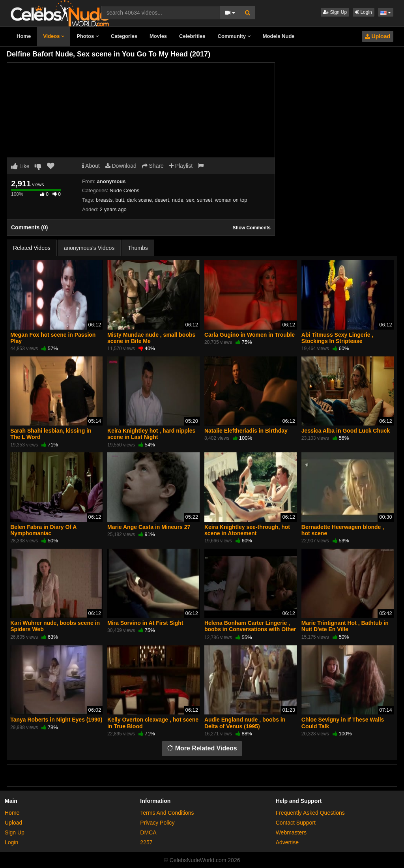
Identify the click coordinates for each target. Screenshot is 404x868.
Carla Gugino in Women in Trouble (250, 335)
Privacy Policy (157, 823)
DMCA (148, 832)
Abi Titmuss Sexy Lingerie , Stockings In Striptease (338, 338)
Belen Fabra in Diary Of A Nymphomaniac (43, 530)
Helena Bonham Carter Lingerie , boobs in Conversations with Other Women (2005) (250, 629)
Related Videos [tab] (32, 248)
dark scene (139, 200)
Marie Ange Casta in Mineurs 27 (149, 527)
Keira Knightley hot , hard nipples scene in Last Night (151, 434)
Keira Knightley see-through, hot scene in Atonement (247, 530)
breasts (104, 200)
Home (24, 36)
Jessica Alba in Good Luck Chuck (346, 431)
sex (190, 200)
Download (121, 166)
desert (162, 200)
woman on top (231, 200)
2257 (146, 842)
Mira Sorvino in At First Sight (145, 623)
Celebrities (192, 36)
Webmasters (291, 832)
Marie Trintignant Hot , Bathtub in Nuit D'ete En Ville (345, 626)
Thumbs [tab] (138, 248)
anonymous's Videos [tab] (89, 248)
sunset (204, 200)
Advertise (287, 842)
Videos (54, 36)
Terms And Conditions (167, 813)
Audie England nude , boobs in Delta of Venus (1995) (245, 723)
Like (20, 166)
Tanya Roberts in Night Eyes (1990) (56, 720)
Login (364, 12)
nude (178, 200)
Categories (124, 36)
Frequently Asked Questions (310, 813)
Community (234, 36)
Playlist (181, 166)
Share (153, 166)
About (91, 166)
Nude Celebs (124, 190)
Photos (88, 36)
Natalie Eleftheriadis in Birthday (246, 431)
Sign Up (335, 12)
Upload (378, 36)
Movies (158, 36)
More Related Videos (202, 748)
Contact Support (296, 823)
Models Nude (279, 36)
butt (120, 200)
